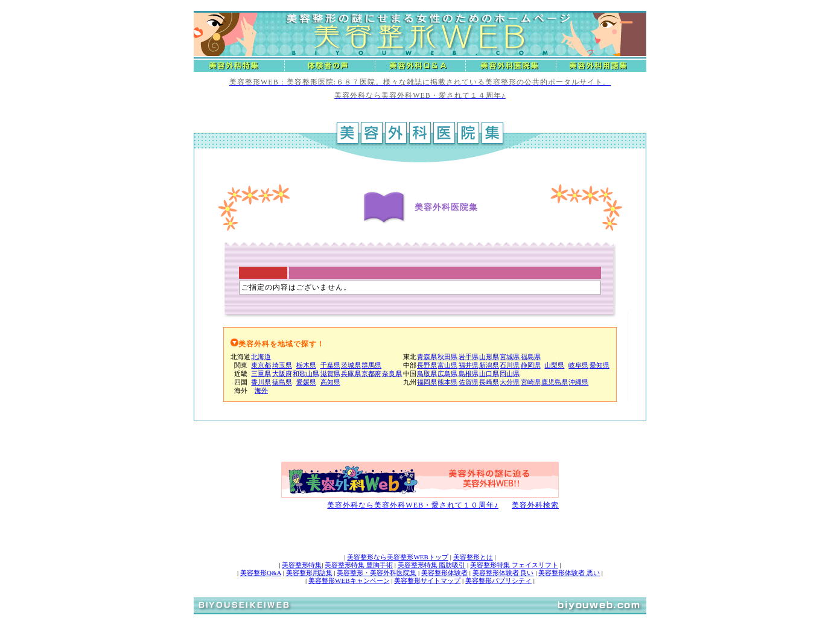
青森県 (427, 357)
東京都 (261, 365)
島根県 (469, 374)
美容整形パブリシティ (498, 581)
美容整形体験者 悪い (569, 573)
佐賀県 (469, 382)
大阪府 (282, 374)
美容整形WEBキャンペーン (349, 581)
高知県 (330, 382)
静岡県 (531, 365)
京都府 (371, 374)
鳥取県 (427, 374)
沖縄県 (578, 382)
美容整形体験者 (444, 573)
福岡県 (427, 382)
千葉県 (330, 365)
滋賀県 (330, 374)
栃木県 (306, 365)
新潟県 (489, 365)
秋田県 (447, 357)
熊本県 (447, 382)
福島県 (531, 357)
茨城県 (351, 365)
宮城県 (510, 357)
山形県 (489, 357)
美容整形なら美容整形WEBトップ (397, 557)
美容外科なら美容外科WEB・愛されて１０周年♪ (413, 505)
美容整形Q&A (261, 573)
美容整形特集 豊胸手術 (359, 565)
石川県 (510, 365)
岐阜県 (578, 365)
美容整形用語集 (309, 573)
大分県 (510, 382)
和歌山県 (306, 374)
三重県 (261, 374)
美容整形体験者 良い (503, 573)
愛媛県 (306, 382)
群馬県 (371, 365)
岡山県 (510, 374)
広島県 (447, 374)
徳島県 (282, 382)
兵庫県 (351, 374)
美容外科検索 (535, 505)
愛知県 (600, 365)
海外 (261, 390)
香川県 (261, 382)
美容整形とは (473, 557)
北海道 (261, 357)
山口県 (489, 374)
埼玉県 (282, 365)
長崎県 (489, 382)
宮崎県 (531, 382)
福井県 (469, 365)
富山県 (447, 365)
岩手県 (469, 357)
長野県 (427, 365)
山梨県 (554, 365)
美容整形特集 (302, 565)
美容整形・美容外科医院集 (377, 573)
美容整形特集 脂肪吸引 (432, 565)
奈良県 (392, 374)
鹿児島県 (555, 382)
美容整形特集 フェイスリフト (514, 565)
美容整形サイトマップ (427, 581)
